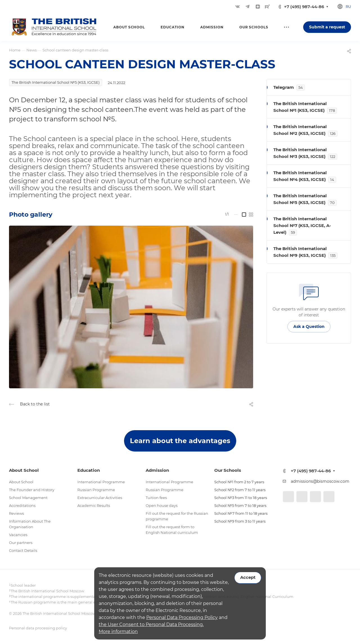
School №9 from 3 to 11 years (240, 521)
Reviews (16, 513)
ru (348, 6)
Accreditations (22, 505)
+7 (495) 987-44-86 (304, 7)
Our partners (21, 543)
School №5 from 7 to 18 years (240, 505)
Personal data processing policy (38, 628)
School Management (28, 498)
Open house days (162, 505)
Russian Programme (96, 490)
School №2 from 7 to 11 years (240, 490)
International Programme (101, 482)
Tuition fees (156, 498)
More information (118, 631)
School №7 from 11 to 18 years (241, 513)
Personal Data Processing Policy (182, 617)
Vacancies (18, 535)
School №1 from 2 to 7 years (239, 482)
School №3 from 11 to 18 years (241, 498)
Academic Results (94, 505)
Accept (248, 577)
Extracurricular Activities (100, 498)
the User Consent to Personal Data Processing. (151, 624)
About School (21, 482)
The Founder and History (32, 490)
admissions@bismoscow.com (320, 481)
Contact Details (23, 550)
